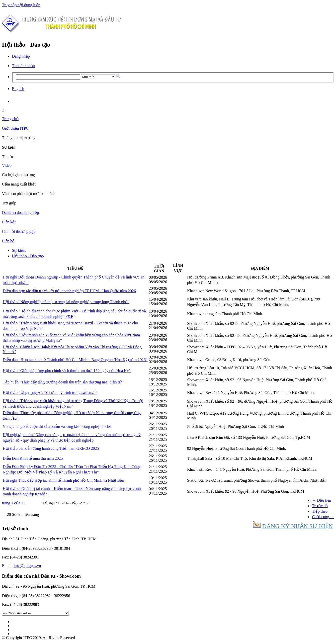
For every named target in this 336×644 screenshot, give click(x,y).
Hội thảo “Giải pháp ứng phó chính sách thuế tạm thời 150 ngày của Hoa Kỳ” (67, 371)
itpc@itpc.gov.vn (27, 566)
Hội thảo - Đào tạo (28, 256)
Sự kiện (19, 250)
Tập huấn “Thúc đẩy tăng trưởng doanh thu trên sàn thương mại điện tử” (63, 382)
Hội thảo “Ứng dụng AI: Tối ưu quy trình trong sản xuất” (50, 393)
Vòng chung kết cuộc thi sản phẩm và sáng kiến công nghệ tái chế (57, 426)
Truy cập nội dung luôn (21, 5)
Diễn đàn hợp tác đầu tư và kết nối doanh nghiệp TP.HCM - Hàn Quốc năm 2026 (69, 291)
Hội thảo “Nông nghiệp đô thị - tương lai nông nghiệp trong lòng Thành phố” (66, 302)
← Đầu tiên (322, 500)
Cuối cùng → (323, 517)
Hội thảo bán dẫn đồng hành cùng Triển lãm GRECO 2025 (51, 448)
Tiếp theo (320, 511)
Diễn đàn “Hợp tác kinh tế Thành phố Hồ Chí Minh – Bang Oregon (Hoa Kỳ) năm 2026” (75, 360)
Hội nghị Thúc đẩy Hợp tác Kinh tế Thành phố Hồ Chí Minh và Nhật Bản (63, 480)
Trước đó (320, 506)
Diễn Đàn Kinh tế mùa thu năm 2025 (33, 458)
